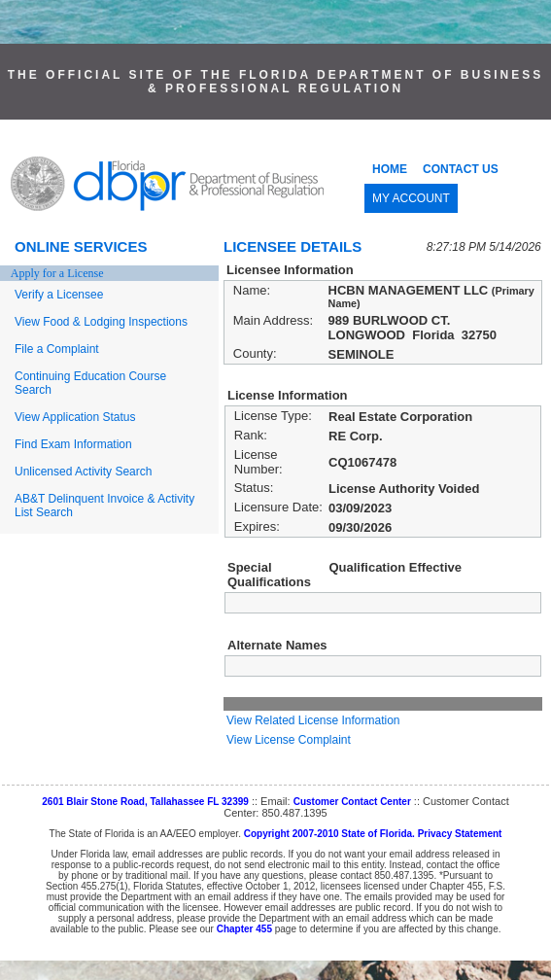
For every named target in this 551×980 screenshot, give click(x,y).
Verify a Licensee (59, 295)
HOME (390, 169)
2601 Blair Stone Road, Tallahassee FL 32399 (145, 802)
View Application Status (75, 417)
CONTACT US (461, 169)
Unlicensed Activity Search (83, 472)
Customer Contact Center (352, 802)
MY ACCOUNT (411, 198)
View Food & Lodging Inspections (101, 322)
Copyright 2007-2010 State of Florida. (329, 834)
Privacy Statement (460, 834)
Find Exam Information (73, 444)
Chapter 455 (244, 929)
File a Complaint (57, 349)
